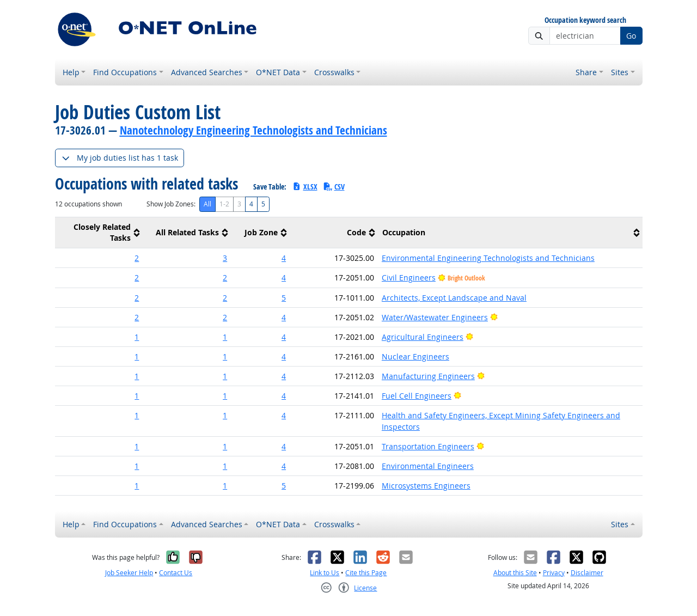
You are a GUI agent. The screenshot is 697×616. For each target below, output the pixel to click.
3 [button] (225, 258)
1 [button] (137, 337)
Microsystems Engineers (426, 486)
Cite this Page (366, 573)
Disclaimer (587, 573)
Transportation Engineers (428, 446)
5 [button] (284, 298)
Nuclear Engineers (415, 356)
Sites (620, 72)
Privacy (554, 573)
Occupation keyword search (585, 20)
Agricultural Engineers (423, 337)
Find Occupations (125, 72)
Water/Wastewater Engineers (435, 317)
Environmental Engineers (428, 466)
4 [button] (284, 258)
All (207, 204)
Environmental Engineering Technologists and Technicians (488, 258)
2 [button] (137, 258)
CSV (334, 187)
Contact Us (176, 573)
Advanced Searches (207, 72)
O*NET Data (278, 72)
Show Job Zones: (171, 204)
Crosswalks (334, 72)
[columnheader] (99, 233)
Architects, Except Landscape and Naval (454, 298)
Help (71, 72)
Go (631, 36)
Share (586, 72)
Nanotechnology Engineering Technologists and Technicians (253, 130)
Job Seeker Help (129, 573)
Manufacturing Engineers (428, 376)
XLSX (305, 187)
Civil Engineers (409, 277)
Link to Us (325, 573)
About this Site (515, 573)
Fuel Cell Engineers (417, 396)
